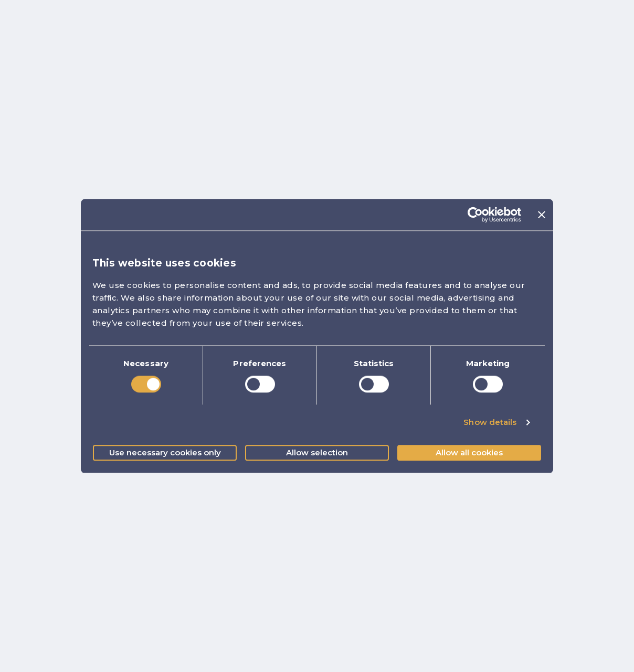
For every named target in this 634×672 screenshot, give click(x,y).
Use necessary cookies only (165, 452)
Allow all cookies (469, 452)
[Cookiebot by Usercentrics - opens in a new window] (475, 215)
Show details (490, 423)
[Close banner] (542, 215)
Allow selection (317, 452)
